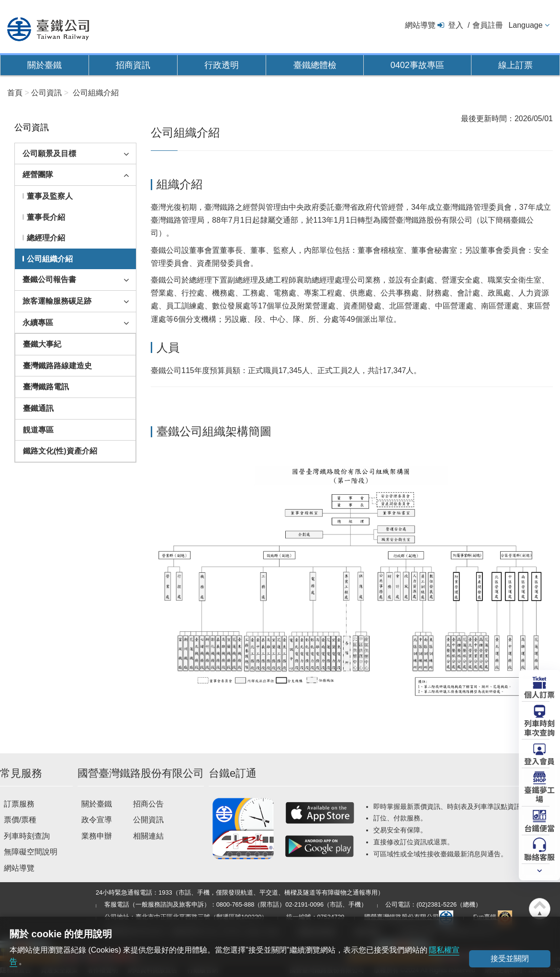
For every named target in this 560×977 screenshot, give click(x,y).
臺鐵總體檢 (315, 65)
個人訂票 (539, 694)
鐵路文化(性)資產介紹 (60, 451)
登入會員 (539, 761)
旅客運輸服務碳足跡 (57, 301)
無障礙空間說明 (31, 852)
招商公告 (148, 804)
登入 (456, 25)
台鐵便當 (539, 828)
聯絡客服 (539, 856)
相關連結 (148, 836)
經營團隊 (38, 175)
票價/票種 (20, 820)
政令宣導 (97, 820)
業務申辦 (97, 836)
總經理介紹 (46, 238)
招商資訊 (133, 65)
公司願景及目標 (49, 153)
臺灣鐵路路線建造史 (57, 366)
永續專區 (38, 323)
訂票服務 (19, 804)
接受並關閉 (510, 959)
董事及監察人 (50, 196)
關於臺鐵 (45, 65)
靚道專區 (38, 430)
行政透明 (222, 65)
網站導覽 (420, 25)
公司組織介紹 (50, 259)
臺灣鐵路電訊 (46, 387)
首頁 (15, 93)
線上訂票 (515, 65)
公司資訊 (46, 93)
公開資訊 (148, 820)
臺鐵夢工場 (539, 794)
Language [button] (525, 25)
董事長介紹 (46, 217)
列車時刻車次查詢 (539, 727)
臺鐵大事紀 (42, 344)
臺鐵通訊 (38, 408)
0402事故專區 (417, 65)
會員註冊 (488, 25)
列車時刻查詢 (27, 836)
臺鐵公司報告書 (49, 279)
